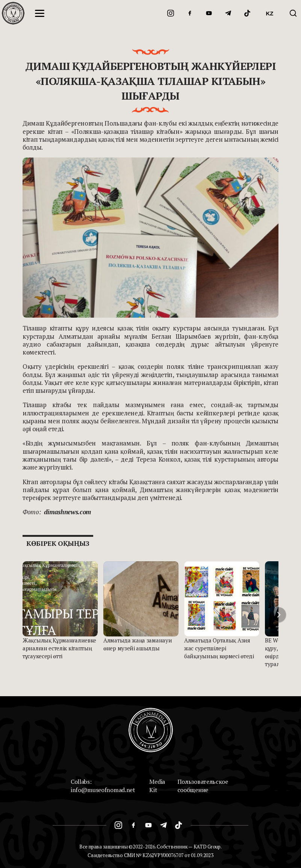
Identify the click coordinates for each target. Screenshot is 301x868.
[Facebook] (190, 13)
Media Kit (157, 786)
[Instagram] (171, 13)
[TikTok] (247, 13)
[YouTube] (209, 13)
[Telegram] (228, 13)
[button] (278, 615)
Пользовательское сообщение (203, 786)
